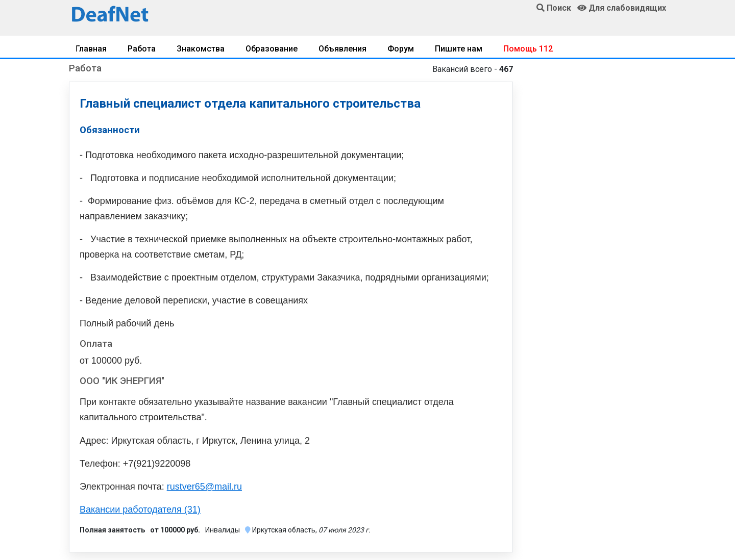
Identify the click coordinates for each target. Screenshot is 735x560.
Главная (91, 49)
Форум (401, 49)
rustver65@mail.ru (204, 487)
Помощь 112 (528, 49)
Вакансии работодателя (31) (140, 510)
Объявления (342, 49)
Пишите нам (459, 49)
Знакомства (201, 49)
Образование (272, 49)
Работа (142, 49)
